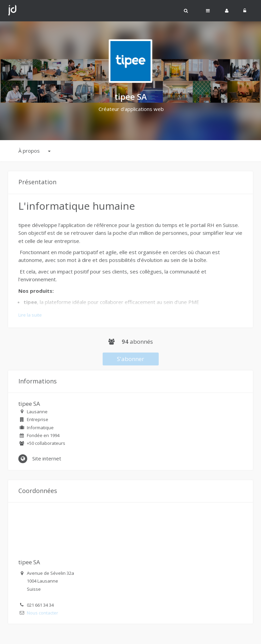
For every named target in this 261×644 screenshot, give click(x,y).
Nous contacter (42, 613)
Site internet (40, 459)
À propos (34, 151)
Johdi (12, 10)
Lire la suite (30, 315)
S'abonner (130, 359)
